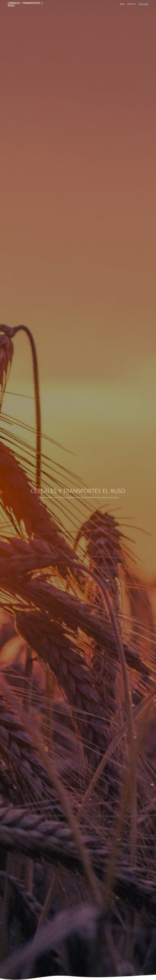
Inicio (122, 4)
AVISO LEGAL (144, 4)
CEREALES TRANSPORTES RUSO (26, 4)
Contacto (132, 4)
